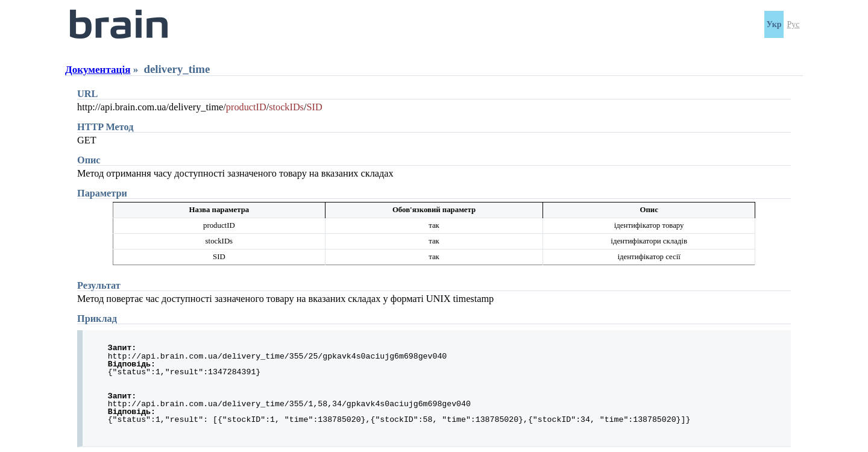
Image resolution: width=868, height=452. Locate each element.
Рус (794, 24)
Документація (98, 70)
